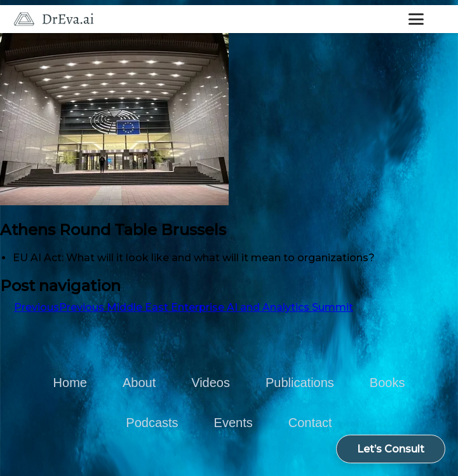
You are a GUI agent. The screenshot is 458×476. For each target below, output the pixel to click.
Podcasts (152, 423)
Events (233, 423)
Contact (310, 423)
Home (70, 383)
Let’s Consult (391, 449)
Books (387, 383)
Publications (300, 383)
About (139, 383)
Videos (211, 383)
